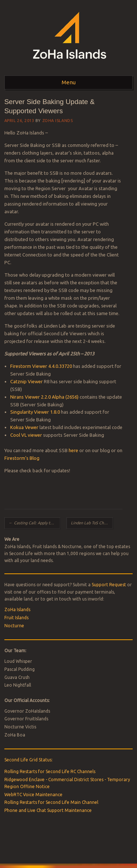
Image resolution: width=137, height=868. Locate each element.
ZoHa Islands (58, 121)
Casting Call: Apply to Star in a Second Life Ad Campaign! (35, 523)
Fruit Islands (16, 618)
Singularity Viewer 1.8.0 (35, 412)
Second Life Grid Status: (28, 760)
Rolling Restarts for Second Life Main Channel (51, 802)
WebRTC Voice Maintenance (33, 795)
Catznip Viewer (26, 381)
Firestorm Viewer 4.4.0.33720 (41, 366)
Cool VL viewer (26, 435)
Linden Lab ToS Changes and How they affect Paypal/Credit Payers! (92, 523)
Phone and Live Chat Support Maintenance (48, 810)
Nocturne (14, 626)
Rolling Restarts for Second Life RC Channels (50, 771)
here (73, 450)
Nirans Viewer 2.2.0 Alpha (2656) (44, 397)
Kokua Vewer (24, 427)
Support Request (109, 585)
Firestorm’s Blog (22, 458)
